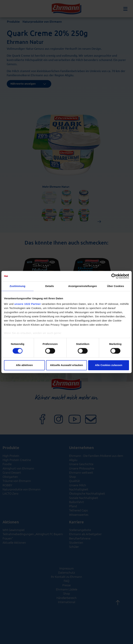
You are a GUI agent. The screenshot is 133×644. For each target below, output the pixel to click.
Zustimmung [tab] (17, 286)
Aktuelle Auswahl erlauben (66, 365)
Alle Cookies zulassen (109, 365)
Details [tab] (50, 286)
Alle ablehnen (24, 365)
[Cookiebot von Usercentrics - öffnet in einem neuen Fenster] (114, 276)
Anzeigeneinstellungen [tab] (83, 286)
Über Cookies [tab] (116, 286)
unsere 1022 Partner (28, 304)
